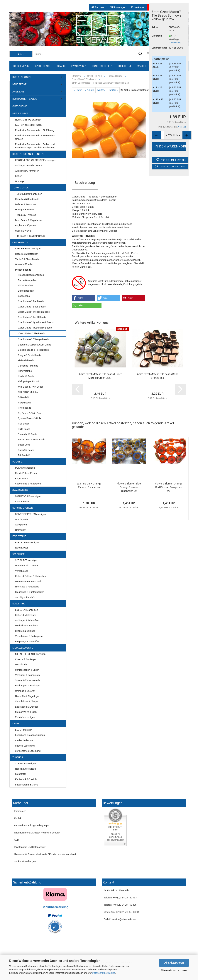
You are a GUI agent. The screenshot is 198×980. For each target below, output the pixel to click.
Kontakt (18, 818)
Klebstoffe (21, 774)
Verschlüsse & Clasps (27, 701)
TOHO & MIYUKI (21, 66)
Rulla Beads (24, 429)
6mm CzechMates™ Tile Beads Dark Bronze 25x (157, 376)
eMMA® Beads (26, 360)
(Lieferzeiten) (175, 43)
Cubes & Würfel (23, 231)
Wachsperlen (22, 519)
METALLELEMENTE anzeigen (30, 654)
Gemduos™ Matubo (28, 366)
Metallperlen (22, 664)
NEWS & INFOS (20, 113)
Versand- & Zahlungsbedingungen (32, 825)
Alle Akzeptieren (174, 963)
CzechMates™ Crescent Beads (34, 312)
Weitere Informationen (174, 970)
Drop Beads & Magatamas (29, 220)
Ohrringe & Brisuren (25, 691)
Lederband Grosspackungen (30, 735)
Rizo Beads (24, 424)
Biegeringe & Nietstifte (27, 641)
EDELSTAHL (19, 604)
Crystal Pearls (22, 502)
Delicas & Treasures (26, 204)
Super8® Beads (26, 450)
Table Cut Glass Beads (27, 259)
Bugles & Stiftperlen (26, 225)
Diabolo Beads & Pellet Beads (33, 350)
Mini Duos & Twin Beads (31, 387)
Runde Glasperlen (27, 280)
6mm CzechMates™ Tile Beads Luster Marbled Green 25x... (100, 376)
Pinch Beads (24, 408)
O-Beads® (23, 397)
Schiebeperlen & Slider (27, 670)
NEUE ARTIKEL (20, 84)
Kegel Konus (22, 478)
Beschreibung (85, 183)
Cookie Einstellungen (25, 861)
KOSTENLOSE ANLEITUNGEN (28, 154)
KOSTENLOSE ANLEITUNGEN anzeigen (36, 160)
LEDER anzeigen (24, 730)
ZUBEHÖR (18, 757)
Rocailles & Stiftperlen (27, 254)
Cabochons (24, 296)
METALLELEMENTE (23, 648)
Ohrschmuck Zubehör (27, 566)
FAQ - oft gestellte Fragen (28, 125)
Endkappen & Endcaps (27, 707)
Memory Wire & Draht (26, 712)
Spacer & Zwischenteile (28, 680)
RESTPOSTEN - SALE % (25, 99)
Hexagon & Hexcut (25, 210)
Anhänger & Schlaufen (27, 620)
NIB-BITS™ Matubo (28, 392)
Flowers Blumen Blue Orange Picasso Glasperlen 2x (129, 487)
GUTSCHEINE (20, 106)
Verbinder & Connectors (27, 675)
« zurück (89, 90)
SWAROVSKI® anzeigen (28, 496)
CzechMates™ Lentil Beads (32, 317)
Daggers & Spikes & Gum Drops (34, 345)
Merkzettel (138, 7)
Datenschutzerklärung (104, 973)
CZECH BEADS (43, 66)
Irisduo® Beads (26, 376)
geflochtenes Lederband (28, 751)
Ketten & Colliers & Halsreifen (31, 576)
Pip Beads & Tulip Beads (31, 413)
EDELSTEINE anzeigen (27, 543)
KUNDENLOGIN (22, 77)
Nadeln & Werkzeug (25, 769)
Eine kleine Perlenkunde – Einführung (35, 130)
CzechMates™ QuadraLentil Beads (36, 322)
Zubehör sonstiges (25, 717)
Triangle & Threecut (25, 215)
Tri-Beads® (24, 455)
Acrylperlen (21, 525)
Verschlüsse (22, 571)
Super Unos (24, 445)
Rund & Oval (21, 548)
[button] (84, 298)
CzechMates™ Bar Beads (31, 301)
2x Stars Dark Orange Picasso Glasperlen (89, 485)
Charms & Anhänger (26, 659)
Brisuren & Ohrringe (25, 631)
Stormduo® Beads (28, 434)
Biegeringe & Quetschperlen (30, 592)
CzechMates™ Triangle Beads (33, 339)
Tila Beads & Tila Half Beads (30, 236)
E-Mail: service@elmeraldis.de (120, 919)
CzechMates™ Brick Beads (32, 307)
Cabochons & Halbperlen (28, 484)
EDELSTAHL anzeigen (27, 610)
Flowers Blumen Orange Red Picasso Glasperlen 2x (169, 487)
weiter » (101, 90)
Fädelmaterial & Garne (27, 785)
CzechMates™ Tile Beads (32, 333)
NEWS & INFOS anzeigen (28, 120)
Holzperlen (21, 530)
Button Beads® (26, 291)
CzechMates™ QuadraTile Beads (35, 328)
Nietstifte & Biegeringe (27, 696)
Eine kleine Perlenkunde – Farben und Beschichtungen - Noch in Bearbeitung (35, 146)
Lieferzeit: (157, 36)
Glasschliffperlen (24, 264)
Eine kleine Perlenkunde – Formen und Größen (35, 137)
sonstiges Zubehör (25, 597)
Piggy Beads (24, 403)
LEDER (16, 724)
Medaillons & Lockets (26, 626)
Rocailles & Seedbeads (27, 199)
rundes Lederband (25, 740)
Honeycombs (25, 371)
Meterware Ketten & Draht (29, 581)
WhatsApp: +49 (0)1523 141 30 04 (121, 912)
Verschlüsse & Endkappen (29, 636)
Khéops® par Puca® (29, 381)
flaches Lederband (25, 746)
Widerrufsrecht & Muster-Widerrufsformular (37, 833)
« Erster (78, 90)
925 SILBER (143, 66)
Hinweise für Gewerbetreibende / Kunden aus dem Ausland (45, 854)
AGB (16, 840)
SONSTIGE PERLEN (102, 66)
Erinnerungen (118, 7)
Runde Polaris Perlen (26, 473)
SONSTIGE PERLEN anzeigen (30, 514)
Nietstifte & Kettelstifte (27, 587)
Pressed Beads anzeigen (31, 275)
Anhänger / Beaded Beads (29, 165)
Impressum (20, 811)
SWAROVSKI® (79, 66)
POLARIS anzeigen (25, 468)
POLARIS (61, 66)
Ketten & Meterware (26, 615)
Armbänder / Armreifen (27, 171)
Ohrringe (20, 181)
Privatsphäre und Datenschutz (30, 847)
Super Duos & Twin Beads (32, 440)
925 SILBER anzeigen (26, 560)
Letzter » (113, 90)
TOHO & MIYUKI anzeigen (29, 194)
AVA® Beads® (26, 285)
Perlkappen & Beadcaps (28, 686)
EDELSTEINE (125, 66)
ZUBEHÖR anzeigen (25, 763)
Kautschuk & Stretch (26, 779)
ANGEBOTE (18, 92)
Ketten (19, 176)
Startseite (98, 7)
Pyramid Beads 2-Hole (29, 418)
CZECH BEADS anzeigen (28, 249)
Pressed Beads (23, 270)
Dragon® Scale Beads (29, 355)
